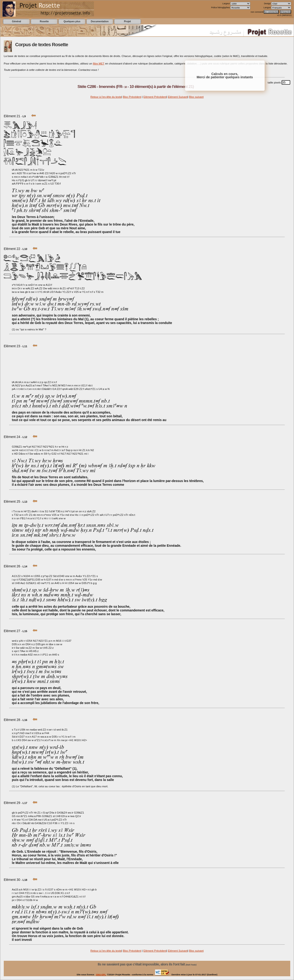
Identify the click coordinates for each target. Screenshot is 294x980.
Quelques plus (72, 21)
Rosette (44, 21)
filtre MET (99, 64)
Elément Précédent (155, 97)
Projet (127, 21)
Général (17, 21)
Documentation (100, 21)
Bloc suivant (196, 97)
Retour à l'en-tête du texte (106, 97)
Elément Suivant (178, 97)
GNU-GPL (101, 975)
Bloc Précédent (132, 97)
